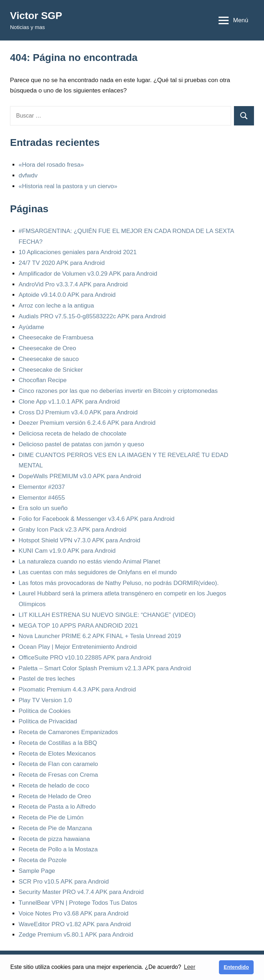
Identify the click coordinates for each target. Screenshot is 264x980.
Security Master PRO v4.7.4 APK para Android (81, 892)
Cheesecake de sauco (49, 359)
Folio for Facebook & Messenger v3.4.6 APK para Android (97, 519)
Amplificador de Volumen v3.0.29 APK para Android (88, 274)
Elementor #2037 (42, 487)
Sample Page (37, 871)
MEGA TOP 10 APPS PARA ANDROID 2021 (78, 626)
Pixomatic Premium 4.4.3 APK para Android (77, 689)
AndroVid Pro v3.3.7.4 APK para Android (73, 284)
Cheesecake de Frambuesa (56, 337)
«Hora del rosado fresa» (51, 165)
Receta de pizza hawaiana (54, 839)
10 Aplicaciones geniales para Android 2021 (78, 252)
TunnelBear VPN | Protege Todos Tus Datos (78, 903)
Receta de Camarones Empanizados (68, 732)
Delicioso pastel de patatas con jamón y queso (81, 444)
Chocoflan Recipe (43, 380)
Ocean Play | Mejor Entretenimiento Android (78, 647)
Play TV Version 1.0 (45, 700)
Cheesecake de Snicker (51, 370)
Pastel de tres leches (47, 679)
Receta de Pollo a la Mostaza (58, 849)
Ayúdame (31, 327)
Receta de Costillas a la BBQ (58, 743)
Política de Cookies (45, 711)
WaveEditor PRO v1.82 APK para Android (75, 924)
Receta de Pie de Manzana (55, 828)
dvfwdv (28, 175)
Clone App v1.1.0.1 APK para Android (69, 402)
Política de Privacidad (48, 721)
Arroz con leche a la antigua (56, 306)
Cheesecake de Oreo (47, 348)
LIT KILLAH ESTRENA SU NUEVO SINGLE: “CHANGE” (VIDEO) (107, 615)
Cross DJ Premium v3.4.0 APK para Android (78, 412)
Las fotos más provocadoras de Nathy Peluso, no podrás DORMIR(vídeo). (119, 583)
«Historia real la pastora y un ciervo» (68, 186)
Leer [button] (190, 967)
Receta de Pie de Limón (51, 817)
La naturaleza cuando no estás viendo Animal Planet (89, 562)
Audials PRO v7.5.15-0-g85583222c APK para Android (92, 316)
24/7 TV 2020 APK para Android (62, 263)
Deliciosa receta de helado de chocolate (72, 434)
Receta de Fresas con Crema (58, 775)
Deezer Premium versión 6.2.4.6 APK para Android (87, 423)
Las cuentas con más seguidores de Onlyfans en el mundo (98, 572)
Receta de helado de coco (54, 786)
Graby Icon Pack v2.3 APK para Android (72, 530)
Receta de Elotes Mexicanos (57, 754)
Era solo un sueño (43, 508)
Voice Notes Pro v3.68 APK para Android (74, 914)
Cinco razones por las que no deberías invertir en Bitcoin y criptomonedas (118, 391)
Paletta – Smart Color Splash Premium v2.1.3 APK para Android (105, 668)
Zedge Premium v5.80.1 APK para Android (76, 935)
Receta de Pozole (43, 860)
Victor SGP (36, 16)
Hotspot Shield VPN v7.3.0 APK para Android (79, 540)
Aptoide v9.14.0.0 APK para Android (67, 295)
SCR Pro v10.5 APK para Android (64, 882)
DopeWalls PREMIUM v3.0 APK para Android (80, 476)
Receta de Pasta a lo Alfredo (57, 807)
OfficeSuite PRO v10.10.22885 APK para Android (85, 658)
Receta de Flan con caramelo (58, 764)
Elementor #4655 (42, 498)
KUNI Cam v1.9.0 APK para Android (67, 551)
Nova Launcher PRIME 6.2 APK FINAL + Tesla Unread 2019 (100, 636)
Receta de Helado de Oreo (55, 796)
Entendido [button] (236, 967)
